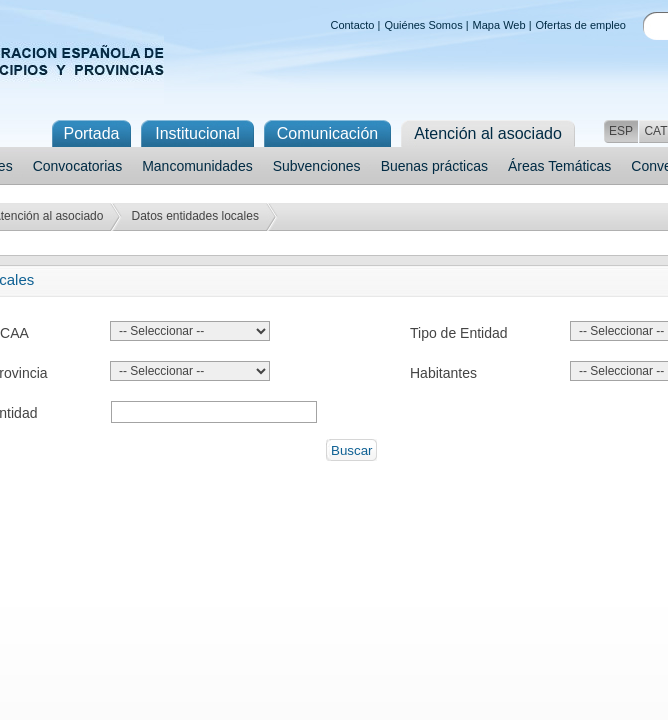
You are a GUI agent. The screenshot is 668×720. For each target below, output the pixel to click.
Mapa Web (499, 25)
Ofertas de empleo (581, 25)
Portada (91, 133)
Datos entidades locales (194, 216)
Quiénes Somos (423, 25)
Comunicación (327, 133)
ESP (621, 131)
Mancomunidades (197, 166)
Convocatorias (78, 166)
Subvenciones (317, 166)
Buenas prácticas (434, 166)
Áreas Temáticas (559, 166)
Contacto (352, 25)
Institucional (197, 133)
